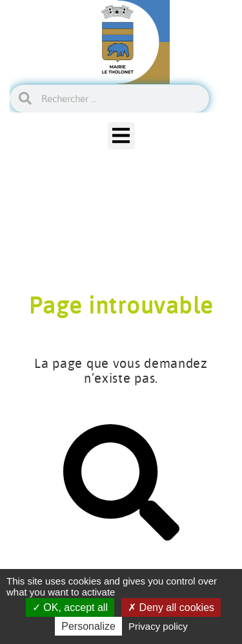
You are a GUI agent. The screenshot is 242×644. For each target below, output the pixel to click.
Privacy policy (158, 626)
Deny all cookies (171, 607)
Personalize (88, 626)
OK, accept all (70, 607)
